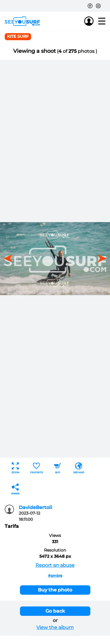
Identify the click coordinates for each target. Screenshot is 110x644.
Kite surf (18, 36)
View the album (55, 627)
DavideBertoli (35, 507)
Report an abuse (55, 565)
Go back (55, 611)
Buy (57, 468)
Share (15, 489)
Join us (77, 21)
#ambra (55, 575)
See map (79, 468)
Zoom (15, 468)
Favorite (37, 468)
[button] (100, 258)
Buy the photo (55, 590)
